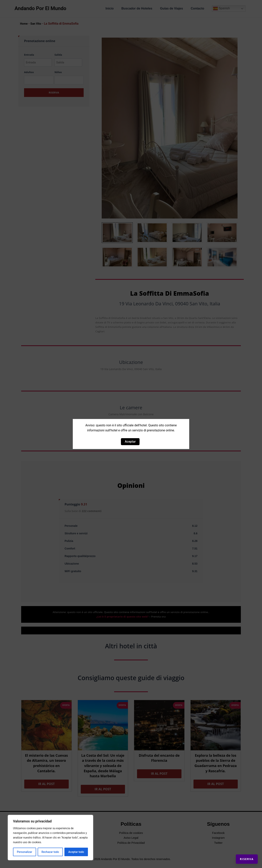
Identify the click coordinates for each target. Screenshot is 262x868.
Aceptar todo (76, 852)
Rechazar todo (50, 852)
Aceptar (130, 442)
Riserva (242, 854)
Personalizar (24, 852)
